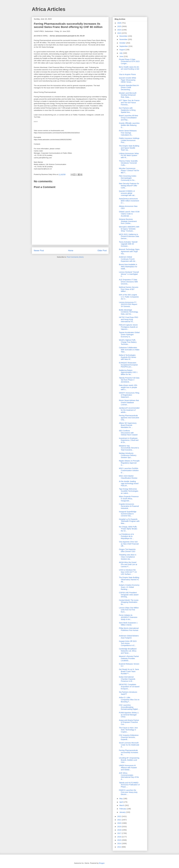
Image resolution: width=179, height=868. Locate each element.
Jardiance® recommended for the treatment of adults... (129, 410)
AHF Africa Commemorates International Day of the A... (129, 776)
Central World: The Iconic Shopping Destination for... (129, 602)
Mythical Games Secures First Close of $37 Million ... (129, 289)
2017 (120, 833)
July (121, 53)
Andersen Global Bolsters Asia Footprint (129, 637)
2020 (120, 823)
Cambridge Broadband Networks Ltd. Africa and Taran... (128, 651)
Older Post (102, 251)
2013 (120, 847)
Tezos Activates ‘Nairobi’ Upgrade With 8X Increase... (128, 244)
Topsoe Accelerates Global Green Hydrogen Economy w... (129, 335)
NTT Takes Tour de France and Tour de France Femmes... (129, 103)
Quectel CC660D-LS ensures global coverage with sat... (127, 193)
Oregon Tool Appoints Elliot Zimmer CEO (127, 550)
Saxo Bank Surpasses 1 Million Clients (128, 624)
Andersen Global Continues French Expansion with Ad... (128, 259)
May (121, 799)
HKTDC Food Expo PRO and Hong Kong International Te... (129, 319)
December (124, 36)
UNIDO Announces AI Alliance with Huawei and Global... (128, 768)
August (122, 50)
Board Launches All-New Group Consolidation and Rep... (128, 118)
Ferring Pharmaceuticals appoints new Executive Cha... (129, 418)
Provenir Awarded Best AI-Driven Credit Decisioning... (129, 88)
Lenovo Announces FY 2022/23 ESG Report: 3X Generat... (128, 304)
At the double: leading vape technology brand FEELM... (129, 483)
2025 (120, 26)
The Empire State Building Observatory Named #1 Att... (129, 580)
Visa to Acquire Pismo (127, 74)
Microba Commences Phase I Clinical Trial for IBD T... (129, 170)
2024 (120, 30)
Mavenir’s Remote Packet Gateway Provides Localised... (129, 658)
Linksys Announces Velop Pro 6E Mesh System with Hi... (129, 155)
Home (71, 251)
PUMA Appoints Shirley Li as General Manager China (129, 715)
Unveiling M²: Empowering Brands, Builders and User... (129, 760)
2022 (120, 816)
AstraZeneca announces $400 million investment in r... (129, 201)
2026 (120, 23)
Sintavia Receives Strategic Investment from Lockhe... (128, 221)
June (121, 56)
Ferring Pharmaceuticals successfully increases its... (129, 752)
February (123, 809)
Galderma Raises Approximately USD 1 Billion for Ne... (128, 372)
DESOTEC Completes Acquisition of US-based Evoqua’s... (129, 687)
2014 (120, 843)
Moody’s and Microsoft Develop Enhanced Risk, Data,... (128, 95)
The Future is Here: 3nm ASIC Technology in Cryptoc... (128, 730)
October (123, 43)
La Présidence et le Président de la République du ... (126, 536)
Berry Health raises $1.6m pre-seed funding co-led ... (129, 69)
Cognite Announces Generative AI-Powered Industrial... (129, 506)
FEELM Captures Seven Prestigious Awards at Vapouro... (128, 327)
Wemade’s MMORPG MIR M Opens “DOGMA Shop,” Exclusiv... (129, 229)
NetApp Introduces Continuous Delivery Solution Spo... (128, 455)
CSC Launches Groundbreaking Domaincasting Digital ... (129, 707)
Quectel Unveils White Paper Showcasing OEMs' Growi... (128, 80)
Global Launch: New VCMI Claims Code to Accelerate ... (129, 214)
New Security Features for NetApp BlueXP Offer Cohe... (129, 186)
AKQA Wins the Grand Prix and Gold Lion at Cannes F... (128, 564)
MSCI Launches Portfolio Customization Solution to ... (129, 470)
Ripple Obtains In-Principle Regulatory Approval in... (129, 463)
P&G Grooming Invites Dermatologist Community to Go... (128, 178)
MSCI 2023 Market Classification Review (128, 477)
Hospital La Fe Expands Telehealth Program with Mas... (129, 521)
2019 (120, 827)
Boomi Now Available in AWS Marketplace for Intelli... (128, 267)
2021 (120, 820)
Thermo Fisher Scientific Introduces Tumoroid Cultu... (128, 163)
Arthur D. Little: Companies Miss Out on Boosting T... (129, 700)
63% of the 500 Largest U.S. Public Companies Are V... (129, 297)
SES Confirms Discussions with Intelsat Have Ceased (128, 433)
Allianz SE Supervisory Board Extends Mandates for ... (128, 425)
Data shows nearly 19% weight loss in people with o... (128, 387)
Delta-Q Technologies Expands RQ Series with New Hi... (128, 357)
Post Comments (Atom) (75, 257)
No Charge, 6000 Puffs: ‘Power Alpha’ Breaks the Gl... (128, 529)
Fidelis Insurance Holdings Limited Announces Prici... (129, 140)
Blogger (102, 863)
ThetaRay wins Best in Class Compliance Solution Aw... (128, 557)
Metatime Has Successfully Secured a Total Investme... (129, 448)
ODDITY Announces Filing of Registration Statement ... (129, 395)
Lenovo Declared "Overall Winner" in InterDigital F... (129, 274)
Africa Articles (49, 9)
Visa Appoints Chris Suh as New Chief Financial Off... (129, 544)
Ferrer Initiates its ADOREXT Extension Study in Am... (128, 617)
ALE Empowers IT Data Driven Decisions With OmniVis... (128, 282)
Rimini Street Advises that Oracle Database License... (129, 403)
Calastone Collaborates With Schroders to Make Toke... (129, 350)
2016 (120, 837)
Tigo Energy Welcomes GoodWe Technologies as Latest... (129, 491)
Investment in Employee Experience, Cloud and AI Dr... (129, 440)
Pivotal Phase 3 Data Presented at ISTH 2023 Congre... (129, 62)
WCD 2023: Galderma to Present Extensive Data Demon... (129, 236)
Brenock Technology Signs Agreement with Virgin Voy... (129, 251)
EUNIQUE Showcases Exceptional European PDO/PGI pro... (128, 365)
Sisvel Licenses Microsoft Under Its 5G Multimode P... (129, 745)
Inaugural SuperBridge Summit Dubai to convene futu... (128, 514)
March (122, 805)
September (124, 46)
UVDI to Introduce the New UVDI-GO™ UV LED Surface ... (128, 572)
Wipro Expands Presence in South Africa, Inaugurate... (129, 499)
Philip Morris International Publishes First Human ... (129, 630)
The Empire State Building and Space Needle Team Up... (129, 148)
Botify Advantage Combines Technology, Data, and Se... (129, 312)
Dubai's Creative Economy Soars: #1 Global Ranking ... (129, 587)
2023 (120, 33)
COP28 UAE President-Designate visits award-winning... (129, 595)
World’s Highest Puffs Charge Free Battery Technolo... (128, 342)
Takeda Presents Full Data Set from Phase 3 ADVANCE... (129, 380)
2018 (120, 830)
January (123, 812)
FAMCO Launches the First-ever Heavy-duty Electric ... (128, 792)
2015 (120, 840)
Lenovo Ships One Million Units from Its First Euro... (129, 610)
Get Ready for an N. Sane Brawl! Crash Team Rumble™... (129, 671)
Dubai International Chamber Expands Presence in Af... (127, 679)
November (124, 39)
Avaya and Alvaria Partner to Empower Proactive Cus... (129, 722)
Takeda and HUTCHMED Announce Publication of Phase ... (129, 785)
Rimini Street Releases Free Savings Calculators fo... (128, 133)
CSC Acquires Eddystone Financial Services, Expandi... (129, 737)
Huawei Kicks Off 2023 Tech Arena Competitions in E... (128, 643)
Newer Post (39, 251)
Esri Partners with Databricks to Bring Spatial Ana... (127, 110)
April (121, 802)
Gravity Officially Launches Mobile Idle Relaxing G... (129, 125)
